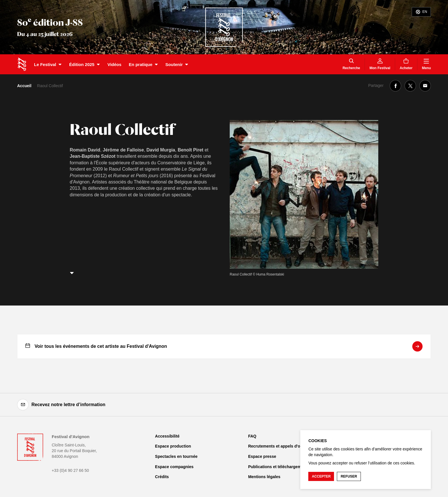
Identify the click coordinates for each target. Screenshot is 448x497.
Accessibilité (167, 436)
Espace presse (262, 456)
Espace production (173, 446)
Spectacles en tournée (176, 456)
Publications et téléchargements (279, 467)
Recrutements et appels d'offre (277, 446)
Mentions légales (264, 477)
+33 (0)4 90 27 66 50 (70, 470)
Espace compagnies (174, 467)
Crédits (162, 477)
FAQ (252, 436)
